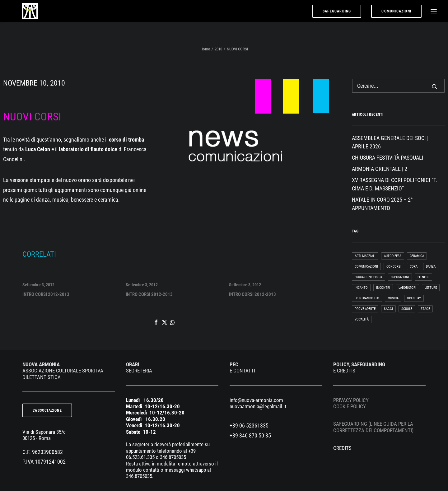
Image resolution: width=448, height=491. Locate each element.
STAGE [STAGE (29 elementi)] (425, 309)
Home (205, 49)
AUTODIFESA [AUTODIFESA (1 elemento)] (393, 256)
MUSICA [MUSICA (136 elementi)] (393, 299)
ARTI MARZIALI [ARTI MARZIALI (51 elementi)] (365, 256)
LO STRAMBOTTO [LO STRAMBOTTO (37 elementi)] (367, 299)
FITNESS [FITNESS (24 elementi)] (423, 277)
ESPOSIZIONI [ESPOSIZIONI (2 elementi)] (400, 277)
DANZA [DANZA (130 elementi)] (431, 267)
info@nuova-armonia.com (256, 400)
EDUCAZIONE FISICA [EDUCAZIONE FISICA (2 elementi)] (369, 277)
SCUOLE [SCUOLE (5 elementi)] (407, 309)
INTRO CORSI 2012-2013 (48, 293)
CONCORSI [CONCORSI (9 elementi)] (394, 267)
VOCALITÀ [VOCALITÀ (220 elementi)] (362, 320)
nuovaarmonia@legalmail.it (258, 407)
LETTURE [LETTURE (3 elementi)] (431, 288)
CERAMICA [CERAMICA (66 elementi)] (417, 256)
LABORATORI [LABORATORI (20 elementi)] (407, 288)
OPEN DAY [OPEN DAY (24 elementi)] (414, 299)
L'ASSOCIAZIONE (47, 411)
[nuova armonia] (25, 20)
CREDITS (342, 448)
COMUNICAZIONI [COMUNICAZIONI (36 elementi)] (366, 267)
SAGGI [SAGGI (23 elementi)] (388, 309)
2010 (218, 49)
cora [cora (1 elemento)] (414, 267)
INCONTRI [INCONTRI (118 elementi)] (383, 288)
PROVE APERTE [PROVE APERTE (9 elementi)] (365, 309)
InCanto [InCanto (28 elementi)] (361, 288)
